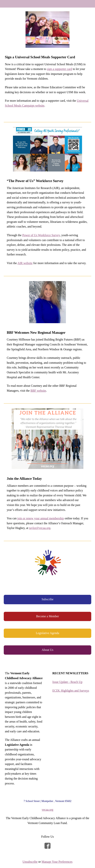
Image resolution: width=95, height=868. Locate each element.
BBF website (38, 391)
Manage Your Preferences (57, 862)
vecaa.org (47, 810)
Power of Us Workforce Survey (41, 235)
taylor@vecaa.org (40, 528)
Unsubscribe (30, 862)
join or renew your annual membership (41, 518)
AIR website (25, 263)
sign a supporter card (60, 69)
